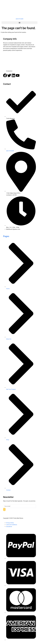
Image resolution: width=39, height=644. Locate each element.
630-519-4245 (20, 19)
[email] (19, 506)
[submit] (4, 509)
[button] (19, 23)
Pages (6, 236)
